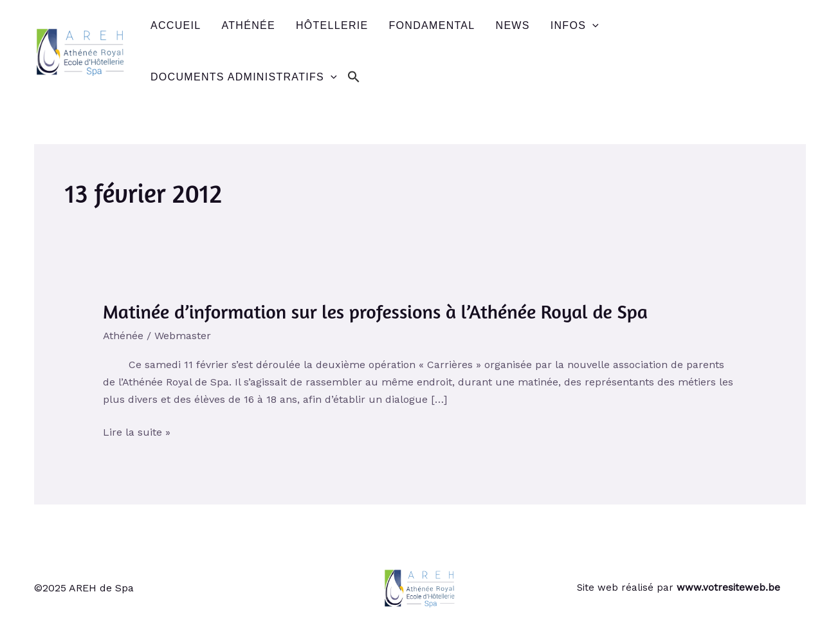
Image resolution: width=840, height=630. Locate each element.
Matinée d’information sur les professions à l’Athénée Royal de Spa (375, 311)
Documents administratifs (244, 77)
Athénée (248, 25)
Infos (575, 26)
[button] (354, 78)
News (513, 25)
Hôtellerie (332, 25)
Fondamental (432, 25)
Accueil (176, 25)
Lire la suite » (137, 432)
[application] (592, 26)
